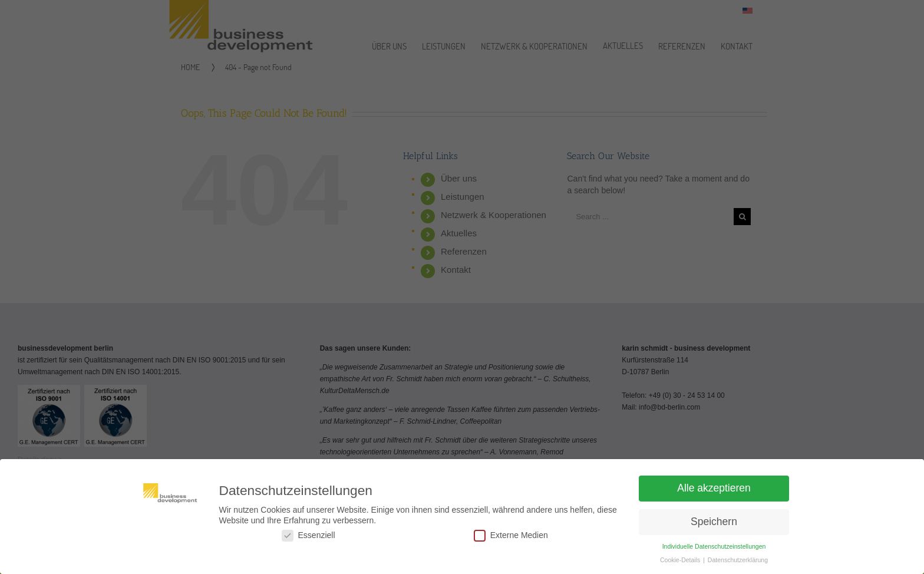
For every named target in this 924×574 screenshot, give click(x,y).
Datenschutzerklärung (738, 563)
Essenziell (308, 539)
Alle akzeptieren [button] (714, 491)
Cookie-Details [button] (681, 563)
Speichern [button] (714, 525)
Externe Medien (511, 539)
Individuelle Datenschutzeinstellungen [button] (714, 550)
